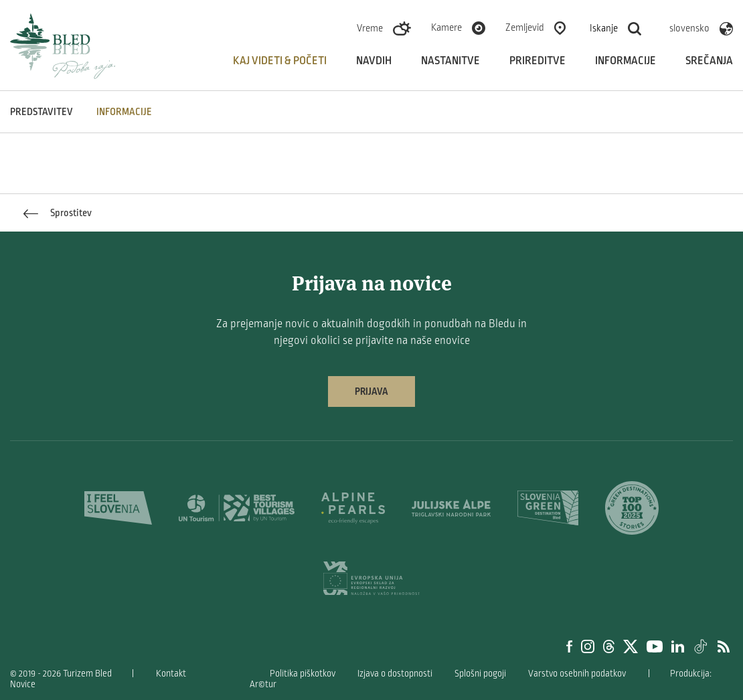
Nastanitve (450, 61)
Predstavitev (42, 112)
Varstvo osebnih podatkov (577, 674)
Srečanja (709, 61)
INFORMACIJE (124, 112)
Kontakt (171, 674)
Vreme (370, 28)
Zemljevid (525, 27)
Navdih (374, 61)
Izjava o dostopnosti (395, 674)
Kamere (446, 27)
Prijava (371, 391)
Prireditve (538, 61)
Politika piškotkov (303, 674)
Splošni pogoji (480, 674)
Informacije (626, 61)
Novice (23, 684)
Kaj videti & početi (280, 61)
